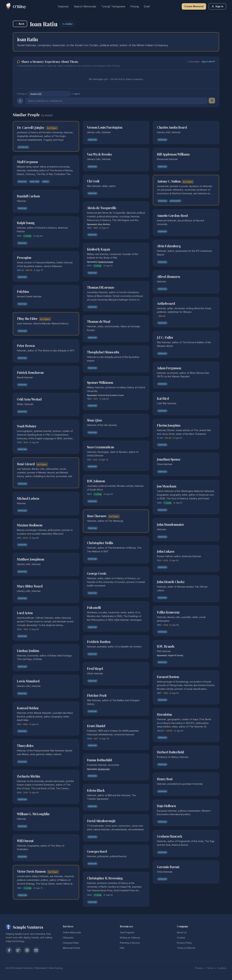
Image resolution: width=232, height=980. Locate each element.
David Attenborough (101, 821)
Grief (147, 6)
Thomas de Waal (99, 321)
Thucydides (25, 746)
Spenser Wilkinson (100, 382)
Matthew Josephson (31, 559)
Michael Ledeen (28, 498)
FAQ (122, 948)
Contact (181, 938)
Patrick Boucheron (30, 372)
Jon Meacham (167, 486)
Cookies (222, 968)
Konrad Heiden (28, 708)
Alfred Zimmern (168, 276)
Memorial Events (72, 948)
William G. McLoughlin (33, 814)
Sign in (217, 6)
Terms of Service (186, 948)
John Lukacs (166, 551)
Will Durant (25, 841)
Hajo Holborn (166, 806)
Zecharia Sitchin (28, 776)
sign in (77, 94)
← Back (20, 24)
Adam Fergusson (169, 368)
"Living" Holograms (113, 6)
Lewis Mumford (28, 681)
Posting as (22, 94)
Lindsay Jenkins (28, 651)
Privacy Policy (184, 943)
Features (63, 6)
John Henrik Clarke (171, 582)
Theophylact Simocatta (103, 352)
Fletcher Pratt (97, 695)
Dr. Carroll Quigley (31, 127)
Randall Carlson (28, 196)
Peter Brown (26, 346)
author (46, 181)
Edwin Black (96, 790)
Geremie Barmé (168, 867)
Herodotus (164, 714)
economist (175, 201)
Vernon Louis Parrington (105, 127)
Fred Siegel (95, 668)
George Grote (97, 573)
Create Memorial (194, 6)
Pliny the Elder (27, 318)
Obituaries (68, 938)
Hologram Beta (71, 943)
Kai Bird (163, 398)
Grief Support (127, 932)
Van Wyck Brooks (99, 154)
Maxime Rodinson (30, 525)
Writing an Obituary (130, 938)
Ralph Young (26, 223)
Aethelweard (166, 303)
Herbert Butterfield (170, 752)
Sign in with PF (208, 62)
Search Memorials (85, 6)
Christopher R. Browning (105, 878)
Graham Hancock (169, 836)
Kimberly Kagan (99, 249)
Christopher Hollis (100, 543)
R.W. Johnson (96, 481)
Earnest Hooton (168, 677)
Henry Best (165, 779)
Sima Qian (94, 420)
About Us (182, 932)
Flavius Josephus (169, 425)
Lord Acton (25, 613)
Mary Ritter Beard (30, 586)
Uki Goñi (93, 181)
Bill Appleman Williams (173, 154)
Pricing (135, 6)
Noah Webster (27, 426)
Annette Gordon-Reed (172, 215)
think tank (34, 181)
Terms (210, 968)
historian (22, 181)
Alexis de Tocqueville (102, 208)
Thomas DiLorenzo (101, 287)
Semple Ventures (24, 968)
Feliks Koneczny (168, 612)
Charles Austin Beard (172, 127)
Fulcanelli (94, 607)
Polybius (23, 291)
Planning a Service (130, 943)
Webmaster (41, 968)
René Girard (26, 464)
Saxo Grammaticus (101, 447)
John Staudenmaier (171, 524)
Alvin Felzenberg (169, 246)
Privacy (199, 968)
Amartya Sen (104, 769)
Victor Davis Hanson (31, 871)
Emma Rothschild (99, 760)
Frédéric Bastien (99, 642)
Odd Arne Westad (29, 399)
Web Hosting (56, 968)
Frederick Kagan (106, 262)
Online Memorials (72, 932)
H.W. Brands (166, 646)
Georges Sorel (97, 851)
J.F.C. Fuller (165, 337)
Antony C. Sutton (169, 181)
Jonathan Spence (169, 459)
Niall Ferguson (27, 162)
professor (23, 147)
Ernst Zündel (96, 726)
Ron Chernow (97, 516)
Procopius (24, 257)
